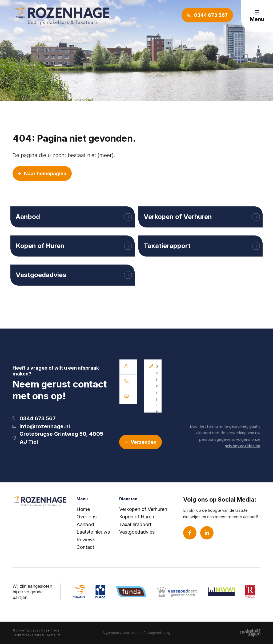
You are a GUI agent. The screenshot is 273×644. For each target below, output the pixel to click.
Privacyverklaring (157, 633)
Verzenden (140, 442)
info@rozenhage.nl (41, 426)
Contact (85, 547)
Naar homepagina (42, 173)
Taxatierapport (135, 524)
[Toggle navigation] (257, 16)
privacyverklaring (242, 446)
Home (83, 509)
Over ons (87, 517)
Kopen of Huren (137, 517)
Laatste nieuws (93, 532)
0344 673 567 (34, 418)
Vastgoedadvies (137, 532)
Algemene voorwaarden (122, 633)
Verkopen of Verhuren (143, 509)
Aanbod (85, 524)
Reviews (86, 540)
